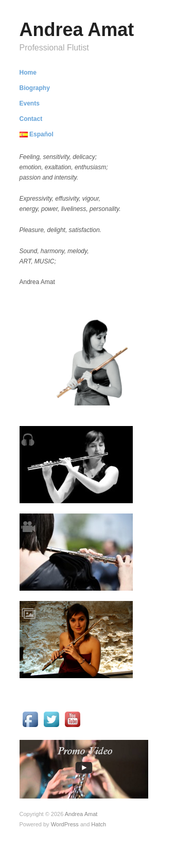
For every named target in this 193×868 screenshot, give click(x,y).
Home (28, 73)
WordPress (65, 824)
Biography (35, 88)
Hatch (99, 824)
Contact (31, 119)
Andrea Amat (77, 30)
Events (30, 103)
